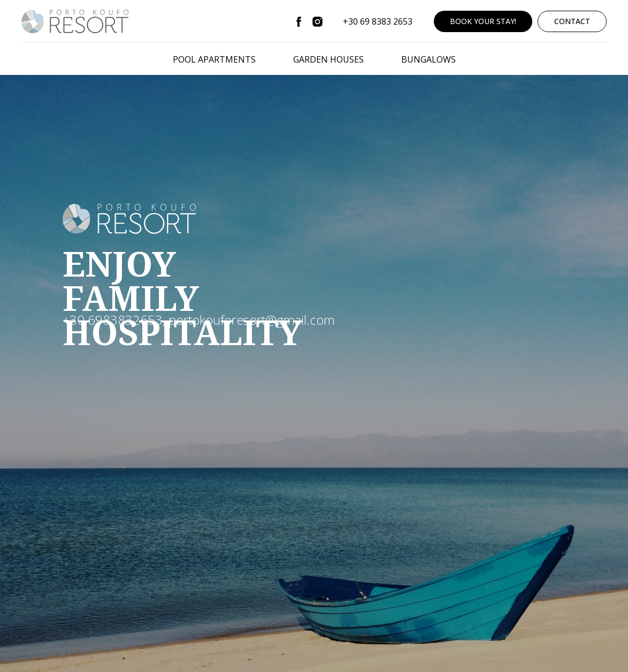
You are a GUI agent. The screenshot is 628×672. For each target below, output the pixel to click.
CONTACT (572, 21)
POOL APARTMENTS (214, 59)
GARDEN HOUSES (328, 59)
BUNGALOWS (428, 59)
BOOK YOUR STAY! (483, 21)
